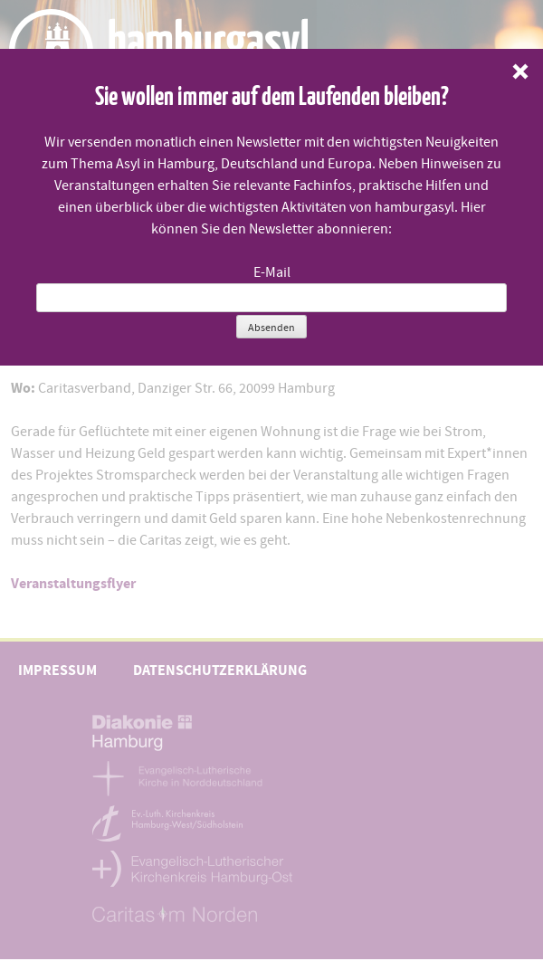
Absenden (271, 328)
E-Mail (272, 272)
